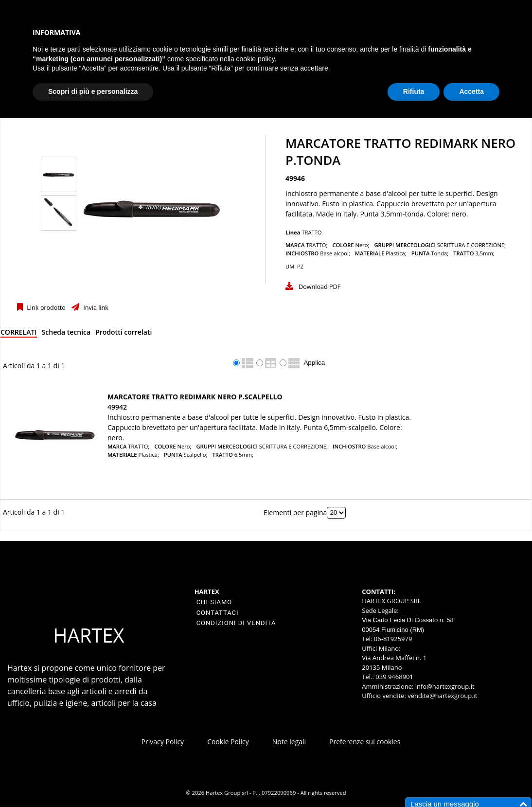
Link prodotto (45, 308)
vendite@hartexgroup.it (442, 696)
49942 (117, 407)
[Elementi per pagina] (336, 513)
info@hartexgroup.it (444, 686)
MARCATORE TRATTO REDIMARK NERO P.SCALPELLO (195, 397)
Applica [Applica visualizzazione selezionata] (314, 363)
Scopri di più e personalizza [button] (93, 91)
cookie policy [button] (256, 59)
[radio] (236, 363)
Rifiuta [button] (414, 91)
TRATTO (311, 232)
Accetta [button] (471, 91)
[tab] (19, 334)
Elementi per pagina (295, 512)
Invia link (95, 308)
